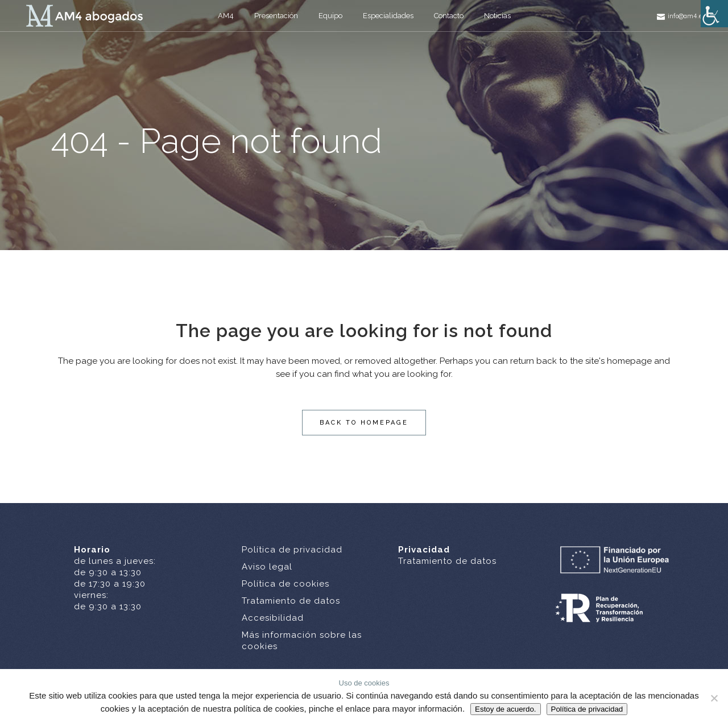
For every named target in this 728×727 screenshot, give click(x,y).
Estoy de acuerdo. (505, 709)
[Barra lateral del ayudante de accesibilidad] (714, 14)
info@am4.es (686, 16)
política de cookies (269, 709)
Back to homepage (364, 423)
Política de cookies (286, 584)
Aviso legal (267, 567)
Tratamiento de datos (291, 601)
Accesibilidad (273, 618)
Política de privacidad (292, 550)
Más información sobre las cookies (302, 641)
